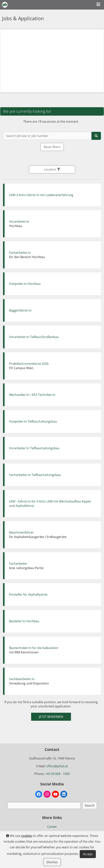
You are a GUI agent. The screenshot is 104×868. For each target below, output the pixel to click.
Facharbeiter (18, 564)
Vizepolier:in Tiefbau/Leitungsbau (33, 421)
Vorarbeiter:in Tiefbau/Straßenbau (34, 337)
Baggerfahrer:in (20, 310)
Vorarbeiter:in (19, 221)
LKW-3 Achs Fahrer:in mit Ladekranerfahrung (41, 195)
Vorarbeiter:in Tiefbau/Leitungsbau (34, 448)
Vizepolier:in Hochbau (25, 284)
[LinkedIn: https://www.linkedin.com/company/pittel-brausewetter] (64, 794)
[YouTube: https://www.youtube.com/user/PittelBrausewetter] (55, 794)
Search (90, 805)
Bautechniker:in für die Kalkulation (34, 648)
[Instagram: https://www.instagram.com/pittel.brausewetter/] (47, 794)
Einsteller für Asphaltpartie (28, 594)
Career (52, 827)
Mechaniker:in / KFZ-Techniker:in (32, 395)
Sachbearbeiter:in (22, 679)
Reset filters (52, 147)
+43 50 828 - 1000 (57, 774)
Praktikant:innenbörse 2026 (29, 364)
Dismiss (52, 862)
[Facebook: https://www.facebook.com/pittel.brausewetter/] (39, 794)
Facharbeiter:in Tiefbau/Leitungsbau (35, 475)
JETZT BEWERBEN (51, 717)
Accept (88, 854)
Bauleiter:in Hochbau (24, 621)
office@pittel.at (57, 766)
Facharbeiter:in (20, 253)
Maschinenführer (21, 532)
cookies (27, 836)
